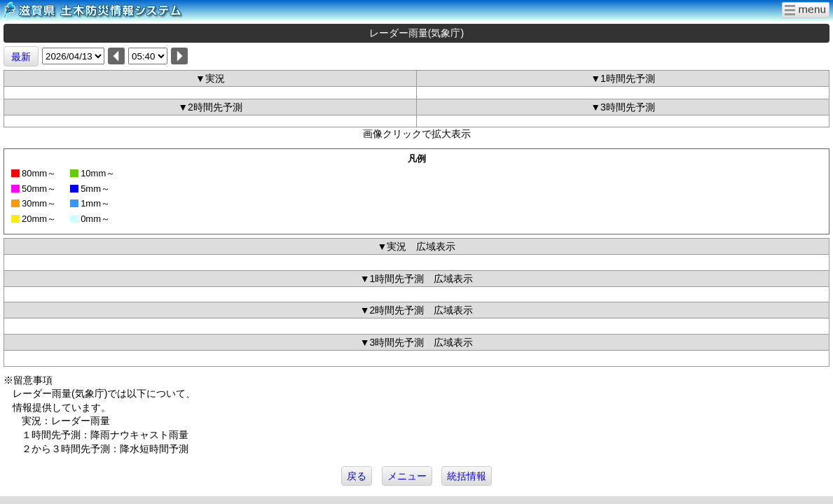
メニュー (407, 476)
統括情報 (467, 476)
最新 (21, 57)
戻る (357, 476)
